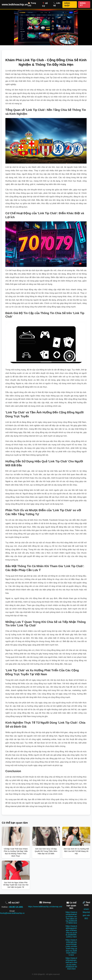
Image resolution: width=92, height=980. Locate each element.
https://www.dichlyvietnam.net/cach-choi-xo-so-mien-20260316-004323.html (71, 963)
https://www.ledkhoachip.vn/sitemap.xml (45, 907)
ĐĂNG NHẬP (67, 4)
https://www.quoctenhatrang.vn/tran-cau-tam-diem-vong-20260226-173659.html (71, 918)
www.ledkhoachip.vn (15, 4)
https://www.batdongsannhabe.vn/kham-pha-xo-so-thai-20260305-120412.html (71, 931)
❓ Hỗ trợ (45, 5)
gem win (86, 915)
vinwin (86, 909)
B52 (86, 918)
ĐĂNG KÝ (83, 4)
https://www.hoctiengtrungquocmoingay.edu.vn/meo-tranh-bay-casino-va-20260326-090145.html (71, 947)
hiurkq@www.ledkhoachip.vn (12, 913)
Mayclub (86, 912)
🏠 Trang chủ (32, 4)
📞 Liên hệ (57, 4)
